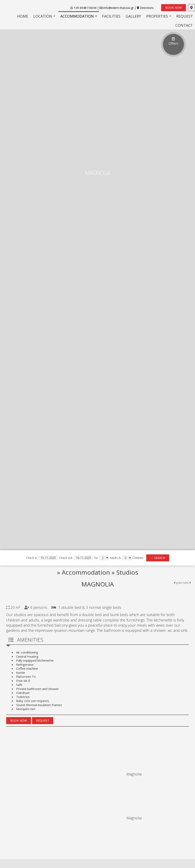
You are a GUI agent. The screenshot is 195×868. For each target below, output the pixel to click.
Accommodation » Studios (100, 572)
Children (138, 558)
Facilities (111, 16)
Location (44, 16)
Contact (184, 25)
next (187, 583)
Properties (159, 16)
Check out (76, 558)
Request (185, 16)
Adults (114, 558)
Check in (42, 558)
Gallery (133, 16)
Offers (174, 40)
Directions (147, 8)
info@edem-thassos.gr (117, 8)
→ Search (158, 558)
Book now (174, 8)
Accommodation (79, 16)
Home (23, 16)
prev (178, 583)
